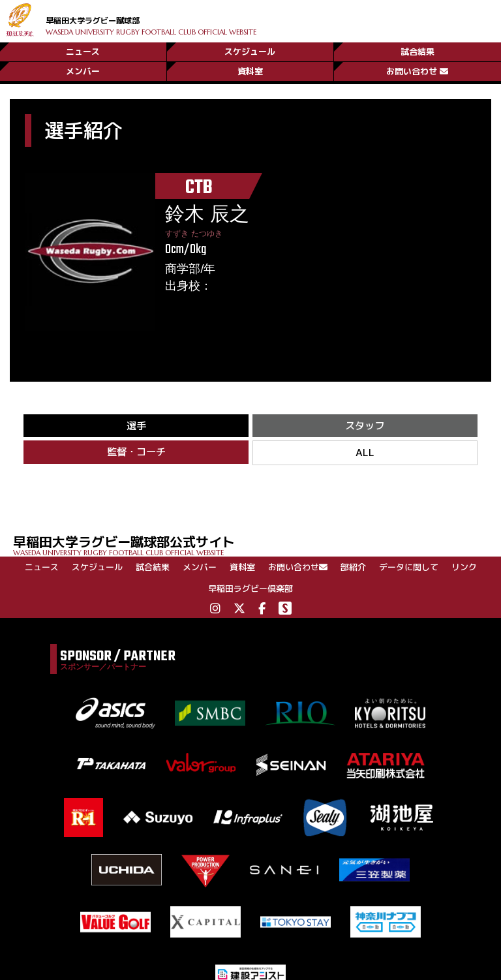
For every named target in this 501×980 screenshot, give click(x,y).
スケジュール (250, 48)
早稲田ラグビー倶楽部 (250, 592)
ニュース (83, 48)
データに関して (409, 570)
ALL (365, 455)
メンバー (83, 70)
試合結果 (417, 48)
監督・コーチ (136, 454)
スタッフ (365, 426)
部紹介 (353, 570)
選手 (136, 426)
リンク (464, 570)
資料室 (250, 70)
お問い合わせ (417, 70)
